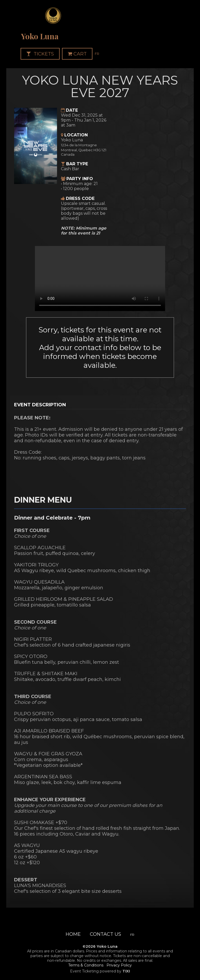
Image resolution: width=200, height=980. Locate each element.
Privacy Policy (119, 965)
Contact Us (105, 934)
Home (73, 934)
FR (97, 54)
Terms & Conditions (86, 965)
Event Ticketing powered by (100, 971)
